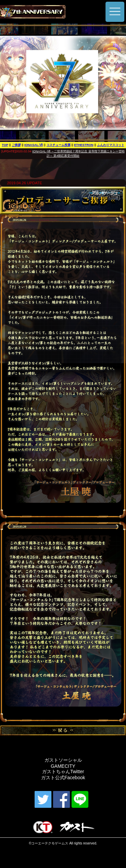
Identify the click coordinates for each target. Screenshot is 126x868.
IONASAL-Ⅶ (33, 145)
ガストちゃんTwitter (63, 771)
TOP (5, 145)
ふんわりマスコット (111, 145)
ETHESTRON (84, 145)
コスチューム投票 (58, 145)
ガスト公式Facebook (63, 778)
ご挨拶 (16, 145)
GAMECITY (63, 766)
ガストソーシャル (63, 760)
